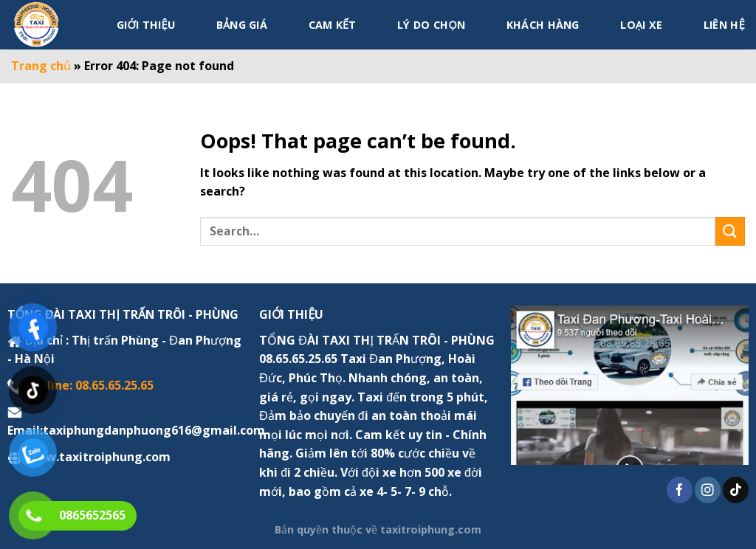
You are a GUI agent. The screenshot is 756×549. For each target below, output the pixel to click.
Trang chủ (41, 66)
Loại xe (641, 25)
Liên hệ (724, 25)
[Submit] (730, 231)
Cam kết (333, 25)
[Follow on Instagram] (708, 490)
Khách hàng (543, 25)
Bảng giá (242, 25)
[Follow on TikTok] (736, 490)
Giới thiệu (146, 25)
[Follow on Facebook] (680, 490)
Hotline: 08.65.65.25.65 (89, 385)
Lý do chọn (431, 25)
